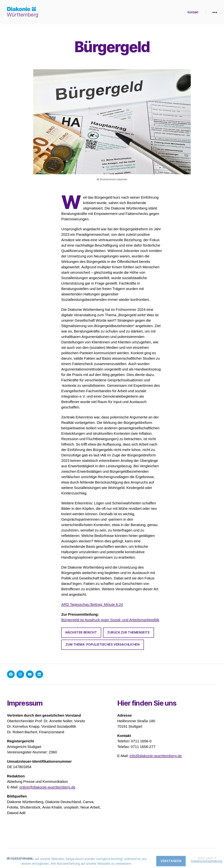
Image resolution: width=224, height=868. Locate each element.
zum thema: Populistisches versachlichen (102, 645)
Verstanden (171, 861)
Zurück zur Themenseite (128, 632)
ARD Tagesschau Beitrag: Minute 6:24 (92, 605)
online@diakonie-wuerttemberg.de (47, 787)
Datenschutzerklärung (207, 861)
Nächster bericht (81, 632)
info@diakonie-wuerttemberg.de (156, 756)
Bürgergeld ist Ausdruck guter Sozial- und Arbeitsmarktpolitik (110, 620)
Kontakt (193, 12)
